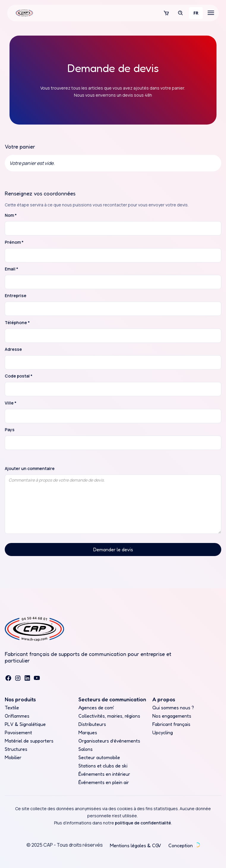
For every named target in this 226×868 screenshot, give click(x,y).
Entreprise (16, 296)
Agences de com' (96, 708)
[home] (23, 13)
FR (196, 13)
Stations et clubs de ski (103, 766)
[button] (166, 13)
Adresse (13, 349)
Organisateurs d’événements (109, 741)
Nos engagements (172, 716)
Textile (12, 708)
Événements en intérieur (104, 774)
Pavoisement (18, 732)
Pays (10, 430)
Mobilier (13, 757)
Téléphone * (17, 323)
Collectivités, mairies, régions (109, 716)
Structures (16, 749)
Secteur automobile (99, 757)
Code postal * (19, 376)
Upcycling (163, 732)
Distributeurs (92, 724)
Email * (11, 269)
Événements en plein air (104, 782)
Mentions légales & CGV (136, 845)
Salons (86, 749)
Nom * (11, 215)
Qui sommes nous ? (173, 708)
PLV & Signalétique (25, 724)
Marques (88, 732)
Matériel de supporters (29, 741)
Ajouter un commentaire (30, 469)
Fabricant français (171, 724)
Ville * (11, 403)
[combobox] (196, 13)
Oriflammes (17, 716)
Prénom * (14, 242)
